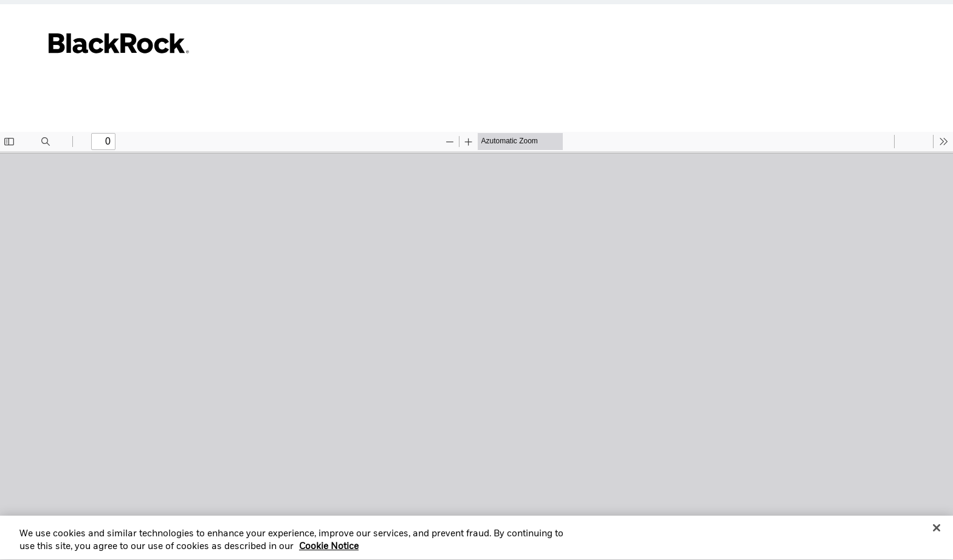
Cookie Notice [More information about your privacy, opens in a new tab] (329, 551)
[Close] (937, 532)
